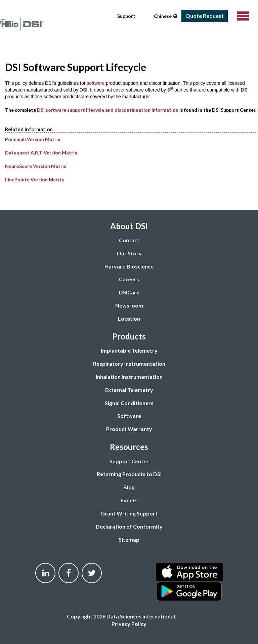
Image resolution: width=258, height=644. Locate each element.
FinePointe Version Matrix (35, 180)
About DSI (129, 226)
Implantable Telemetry (129, 350)
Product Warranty (129, 429)
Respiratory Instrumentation (129, 364)
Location (129, 318)
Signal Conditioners (129, 403)
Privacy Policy (129, 624)
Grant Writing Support (129, 513)
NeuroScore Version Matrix (36, 166)
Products (129, 336)
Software (129, 416)
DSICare (129, 292)
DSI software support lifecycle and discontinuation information (108, 110)
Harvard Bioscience (129, 266)
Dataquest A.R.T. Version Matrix (41, 153)
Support (126, 16)
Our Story (129, 253)
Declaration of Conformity (129, 526)
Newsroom (129, 305)
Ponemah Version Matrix (33, 139)
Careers (129, 279)
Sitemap (129, 540)
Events (129, 500)
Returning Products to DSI (129, 474)
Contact (129, 240)
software (96, 83)
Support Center (129, 461)
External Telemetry (129, 390)
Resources (129, 447)
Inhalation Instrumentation (129, 377)
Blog (129, 487)
